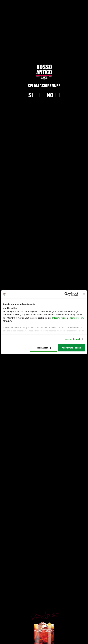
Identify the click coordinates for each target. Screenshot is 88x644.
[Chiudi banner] (84, 294)
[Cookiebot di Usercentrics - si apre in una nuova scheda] (66, 294)
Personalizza (44, 348)
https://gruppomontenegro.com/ (68, 318)
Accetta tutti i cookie (71, 348)
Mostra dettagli (73, 339)
